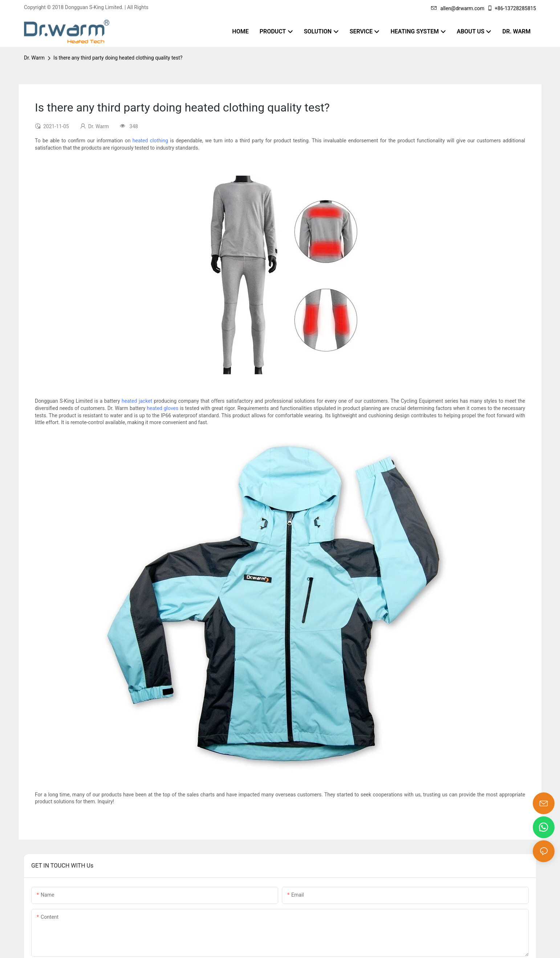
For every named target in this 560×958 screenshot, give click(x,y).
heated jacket (137, 401)
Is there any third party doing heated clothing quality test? (118, 58)
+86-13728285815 (512, 8)
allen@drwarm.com (458, 8)
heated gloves (163, 408)
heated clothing (150, 141)
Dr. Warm (34, 58)
